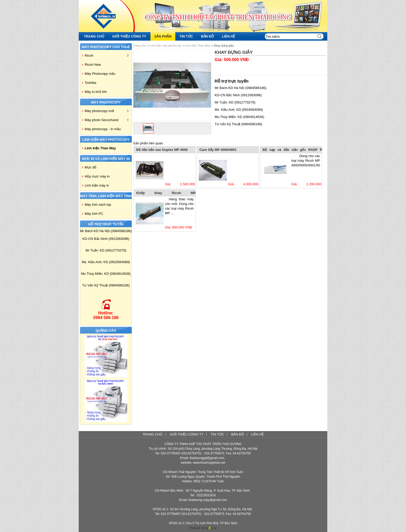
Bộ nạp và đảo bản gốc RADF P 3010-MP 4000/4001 (292, 150)
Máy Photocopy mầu (100, 74)
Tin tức (217, 434)
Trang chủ (140, 46)
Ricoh (107, 56)
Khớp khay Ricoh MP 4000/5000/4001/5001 (166, 193)
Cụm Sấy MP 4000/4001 (218, 150)
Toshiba (90, 83)
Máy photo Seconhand (107, 120)
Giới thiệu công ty (187, 434)
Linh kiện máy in (97, 185)
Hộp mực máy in (97, 176)
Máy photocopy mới (107, 111)
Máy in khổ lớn (96, 92)
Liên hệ (257, 434)
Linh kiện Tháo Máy (100, 148)
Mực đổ (90, 167)
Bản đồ (238, 434)
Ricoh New (93, 65)
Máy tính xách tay (98, 205)
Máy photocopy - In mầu (103, 129)
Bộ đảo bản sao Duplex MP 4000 (162, 150)
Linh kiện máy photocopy (166, 46)
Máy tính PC (94, 214)
